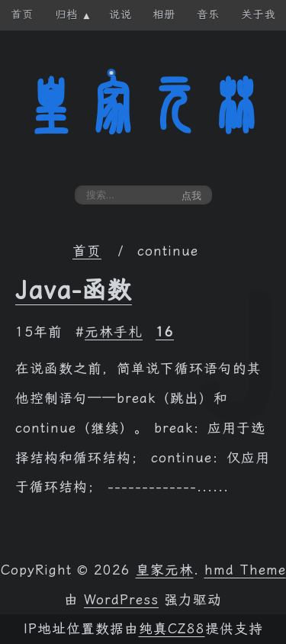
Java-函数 (74, 290)
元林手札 (114, 332)
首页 (87, 251)
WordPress (121, 600)
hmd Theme (245, 570)
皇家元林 (143, 106)
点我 (191, 196)
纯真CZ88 (172, 629)
